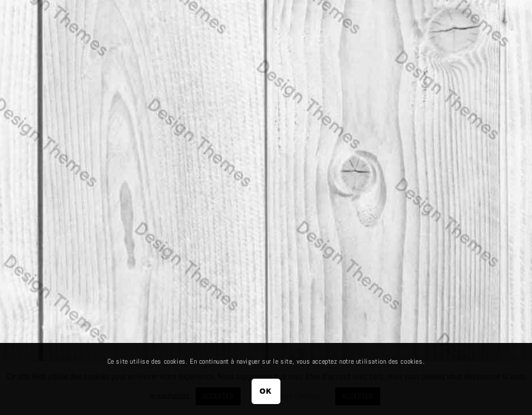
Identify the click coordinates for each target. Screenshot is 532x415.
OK (266, 391)
